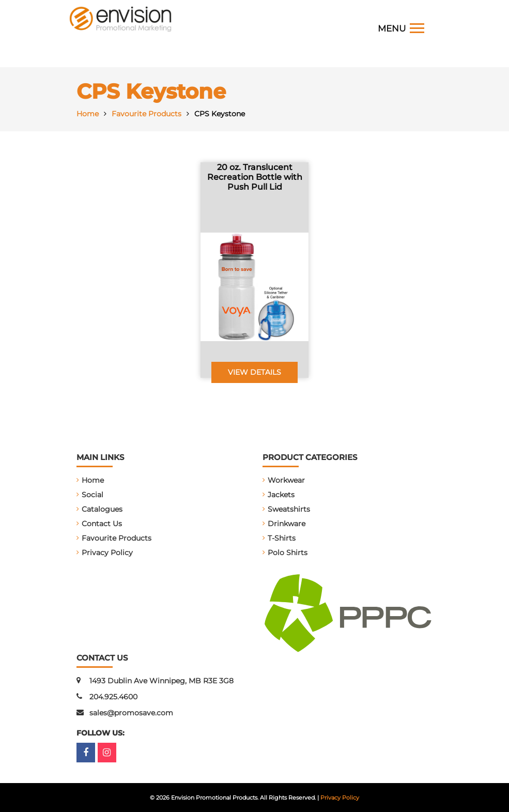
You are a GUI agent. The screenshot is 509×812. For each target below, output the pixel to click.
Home (93, 480)
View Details (255, 372)
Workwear (286, 480)
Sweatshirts (289, 509)
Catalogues (102, 509)
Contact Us (102, 524)
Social (92, 495)
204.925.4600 (113, 697)
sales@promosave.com (131, 713)
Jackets (281, 495)
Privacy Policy (107, 553)
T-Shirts (282, 538)
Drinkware (287, 524)
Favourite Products (117, 538)
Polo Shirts (288, 553)
